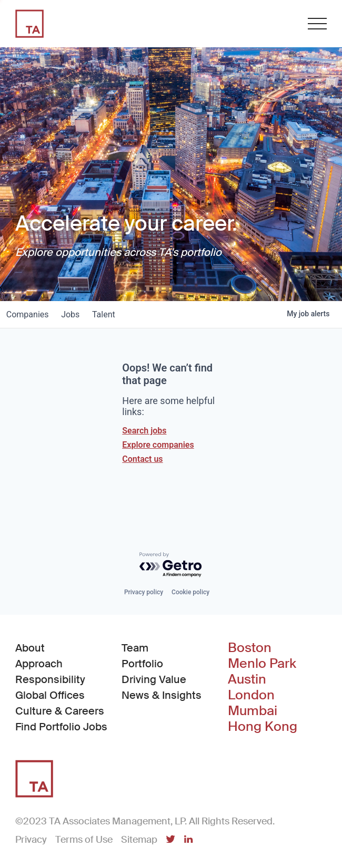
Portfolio (142, 664)
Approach (39, 664)
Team (135, 648)
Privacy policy (144, 592)
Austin (247, 679)
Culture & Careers (60, 711)
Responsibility (50, 679)
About (30, 648)
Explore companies (158, 445)
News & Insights (162, 695)
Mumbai (253, 711)
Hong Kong (263, 727)
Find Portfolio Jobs (61, 726)
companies (30, 314)
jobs (77, 314)
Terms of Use (84, 840)
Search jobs (144, 431)
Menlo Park (262, 664)
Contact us (142, 459)
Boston (250, 648)
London (251, 695)
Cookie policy (190, 592)
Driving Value (154, 679)
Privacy (31, 840)
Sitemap (139, 840)
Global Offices (50, 695)
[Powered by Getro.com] (171, 565)
